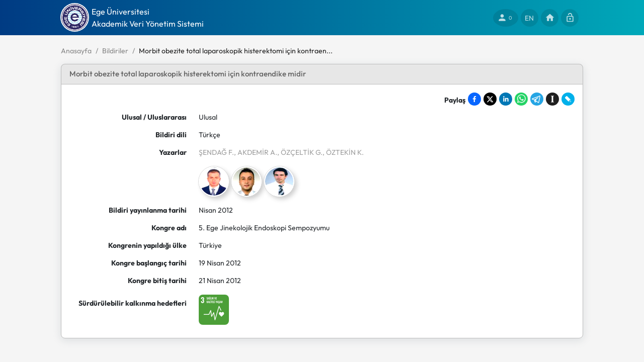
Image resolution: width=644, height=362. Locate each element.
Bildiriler (115, 51)
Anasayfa (76, 51)
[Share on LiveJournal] (568, 99)
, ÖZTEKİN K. (343, 152)
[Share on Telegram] (537, 99)
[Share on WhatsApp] (521, 99)
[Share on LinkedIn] (506, 99)
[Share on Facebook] (474, 99)
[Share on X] (490, 99)
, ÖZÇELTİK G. (300, 152)
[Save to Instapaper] (552, 99)
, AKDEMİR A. (256, 152)
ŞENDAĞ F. (216, 152)
